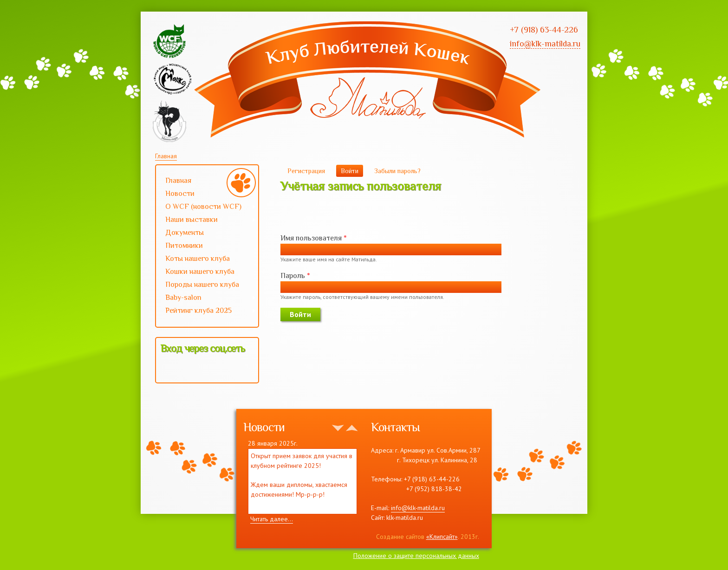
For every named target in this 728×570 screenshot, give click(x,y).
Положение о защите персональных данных (416, 556)
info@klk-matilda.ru (418, 508)
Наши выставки (206, 220)
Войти (352, 171)
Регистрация (306, 171)
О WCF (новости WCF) (206, 207)
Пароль (295, 276)
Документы (185, 233)
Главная (166, 156)
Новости (180, 194)
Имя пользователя (314, 238)
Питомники (184, 246)
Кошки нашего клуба (200, 272)
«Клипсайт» (442, 537)
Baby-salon (206, 298)
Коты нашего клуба (198, 259)
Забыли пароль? (397, 171)
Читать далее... (272, 519)
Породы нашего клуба (202, 285)
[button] (168, 369)
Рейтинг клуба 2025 (206, 311)
